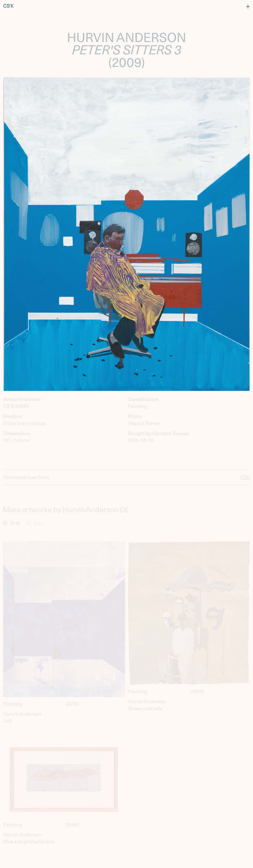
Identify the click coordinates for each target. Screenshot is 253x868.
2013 (72, 704)
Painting (13, 704)
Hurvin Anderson (22, 714)
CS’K (8, 5)
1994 (197, 691)
